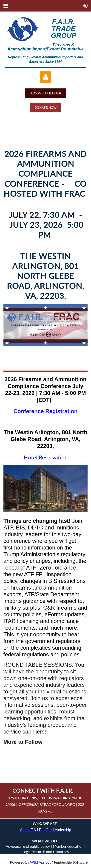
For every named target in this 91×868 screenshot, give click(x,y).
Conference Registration (46, 411)
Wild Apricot (40, 862)
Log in (45, 77)
